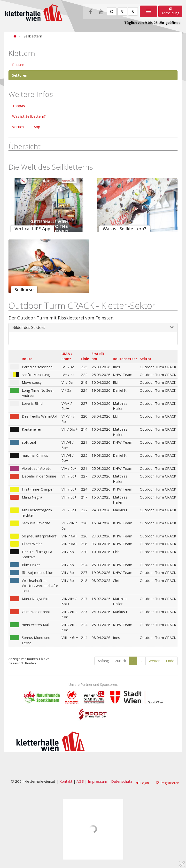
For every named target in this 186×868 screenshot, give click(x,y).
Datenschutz (122, 781)
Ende (170, 661)
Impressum (97, 781)
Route (27, 359)
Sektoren (20, 75)
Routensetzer (125, 359)
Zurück (120, 661)
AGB (80, 781)
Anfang (103, 661)
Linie (85, 359)
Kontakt (66, 781)
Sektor (146, 359)
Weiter (154, 661)
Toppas (19, 106)
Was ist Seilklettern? (29, 116)
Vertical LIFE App (26, 127)
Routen (18, 65)
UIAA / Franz (67, 356)
